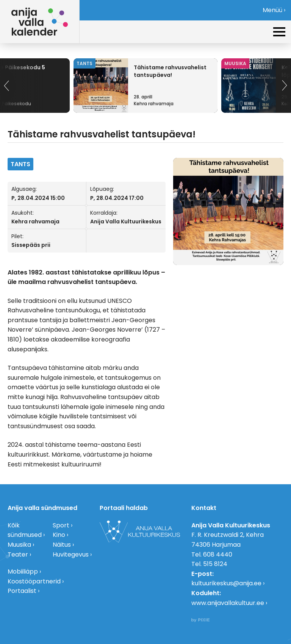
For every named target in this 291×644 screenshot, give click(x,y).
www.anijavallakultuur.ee (228, 603)
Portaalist (22, 591)
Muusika (19, 545)
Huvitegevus (71, 554)
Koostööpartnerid (34, 581)
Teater (18, 554)
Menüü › (274, 10)
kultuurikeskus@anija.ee (226, 583)
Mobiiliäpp (23, 571)
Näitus (62, 545)
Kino (59, 535)
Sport (61, 525)
